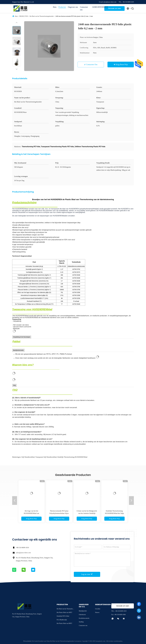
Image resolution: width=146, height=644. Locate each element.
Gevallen (98, 609)
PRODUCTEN (24, 16)
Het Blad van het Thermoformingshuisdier (42, 16)
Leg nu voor (87, 574)
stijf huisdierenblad (28, 457)
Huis (55, 7)
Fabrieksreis (82, 615)
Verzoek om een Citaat (115, 9)
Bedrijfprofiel (83, 611)
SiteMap (81, 622)
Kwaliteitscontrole (84, 618)
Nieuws (97, 612)
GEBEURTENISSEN (97, 7)
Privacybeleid (27, 641)
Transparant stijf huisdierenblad (46, 457)
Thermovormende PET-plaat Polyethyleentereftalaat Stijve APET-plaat (59, 513)
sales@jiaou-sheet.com (23, 553)
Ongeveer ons (73, 7)
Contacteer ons (84, 8)
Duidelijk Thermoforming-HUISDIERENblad (72, 457)
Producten (62, 7)
